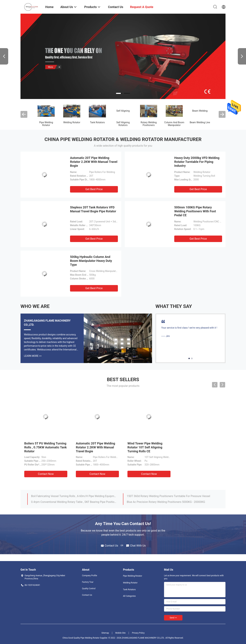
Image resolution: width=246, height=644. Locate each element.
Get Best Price (94, 189)
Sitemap (105, 633)
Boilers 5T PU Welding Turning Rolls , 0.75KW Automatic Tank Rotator (45, 447)
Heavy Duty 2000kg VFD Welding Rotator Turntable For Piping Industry (197, 162)
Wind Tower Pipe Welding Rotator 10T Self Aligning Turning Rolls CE (145, 447)
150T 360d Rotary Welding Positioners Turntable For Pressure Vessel (168, 496)
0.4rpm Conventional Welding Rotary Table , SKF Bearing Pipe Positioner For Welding (74, 502)
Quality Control (89, 589)
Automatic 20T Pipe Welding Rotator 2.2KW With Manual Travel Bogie (94, 162)
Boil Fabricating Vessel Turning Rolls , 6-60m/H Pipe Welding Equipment (74, 496)
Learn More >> (33, 356)
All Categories (129, 596)
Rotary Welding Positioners (149, 124)
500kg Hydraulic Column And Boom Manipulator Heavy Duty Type (91, 261)
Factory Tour (88, 582)
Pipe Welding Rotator (46, 124)
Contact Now (46, 474)
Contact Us (87, 595)
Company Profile (90, 576)
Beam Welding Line (200, 122)
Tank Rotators (97, 122)
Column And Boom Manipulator (174, 124)
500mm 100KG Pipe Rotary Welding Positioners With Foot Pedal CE (195, 211)
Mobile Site (120, 633)
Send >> (173, 618)
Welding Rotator (72, 122)
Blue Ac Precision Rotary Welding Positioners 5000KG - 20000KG (166, 502)
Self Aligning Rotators (123, 124)
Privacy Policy (138, 633)
